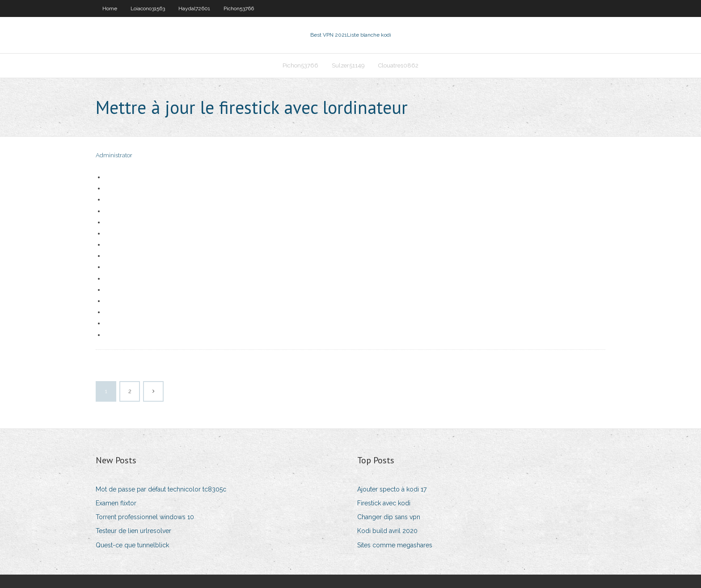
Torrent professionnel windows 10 (145, 517)
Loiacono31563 (148, 8)
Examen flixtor (116, 503)
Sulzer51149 (348, 65)
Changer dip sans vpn (389, 517)
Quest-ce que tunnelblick (132, 545)
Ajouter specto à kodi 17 (392, 489)
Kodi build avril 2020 (387, 531)
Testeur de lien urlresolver (133, 531)
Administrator (114, 155)
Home (110, 8)
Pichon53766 (239, 8)
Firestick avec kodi (384, 503)
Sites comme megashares (395, 545)
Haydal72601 (194, 8)
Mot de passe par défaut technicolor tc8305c (161, 489)
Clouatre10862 (398, 65)
